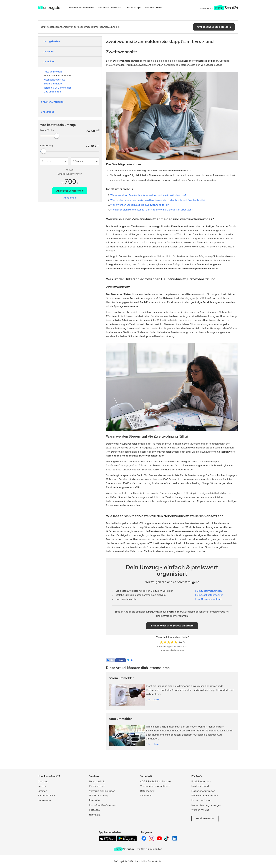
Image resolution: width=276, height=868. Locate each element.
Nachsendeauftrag (55, 80)
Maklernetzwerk (200, 786)
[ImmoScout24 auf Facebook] (144, 840)
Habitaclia (95, 815)
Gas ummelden (52, 92)
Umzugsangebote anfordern (214, 27)
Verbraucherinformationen (155, 786)
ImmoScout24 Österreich (103, 805)
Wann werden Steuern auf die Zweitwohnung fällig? (140, 205)
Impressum (44, 800)
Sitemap (43, 791)
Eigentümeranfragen (203, 791)
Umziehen (48, 52)
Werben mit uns (200, 810)
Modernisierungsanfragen (206, 805)
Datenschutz (147, 791)
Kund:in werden (205, 818)
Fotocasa (94, 810)
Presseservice (97, 786)
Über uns (43, 782)
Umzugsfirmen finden (209, 591)
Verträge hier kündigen (102, 791)
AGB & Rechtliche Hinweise (155, 782)
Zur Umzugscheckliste (209, 599)
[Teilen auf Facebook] (121, 660)
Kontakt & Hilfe (97, 782)
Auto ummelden (53, 72)
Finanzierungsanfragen (205, 796)
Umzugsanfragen (201, 800)
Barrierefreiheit (46, 796)
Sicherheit (146, 796)
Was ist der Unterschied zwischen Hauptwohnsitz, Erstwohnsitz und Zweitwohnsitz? (158, 200)
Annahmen (70, 198)
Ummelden (49, 62)
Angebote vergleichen (70, 191)
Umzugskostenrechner (210, 595)
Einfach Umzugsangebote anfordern (172, 626)
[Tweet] (128, 660)
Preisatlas (95, 800)
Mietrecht (48, 112)
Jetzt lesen (154, 700)
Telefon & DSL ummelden (58, 88)
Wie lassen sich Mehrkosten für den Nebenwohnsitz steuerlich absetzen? (151, 210)
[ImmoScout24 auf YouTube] (160, 840)
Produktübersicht (201, 782)
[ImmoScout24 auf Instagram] (152, 840)
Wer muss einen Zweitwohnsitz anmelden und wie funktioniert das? (148, 195)
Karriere (42, 786)
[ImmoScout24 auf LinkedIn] (175, 840)
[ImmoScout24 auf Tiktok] (167, 840)
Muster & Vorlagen (53, 102)
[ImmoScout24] (49, 9)
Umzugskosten (51, 41)
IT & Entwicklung (98, 796)
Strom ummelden (53, 84)
